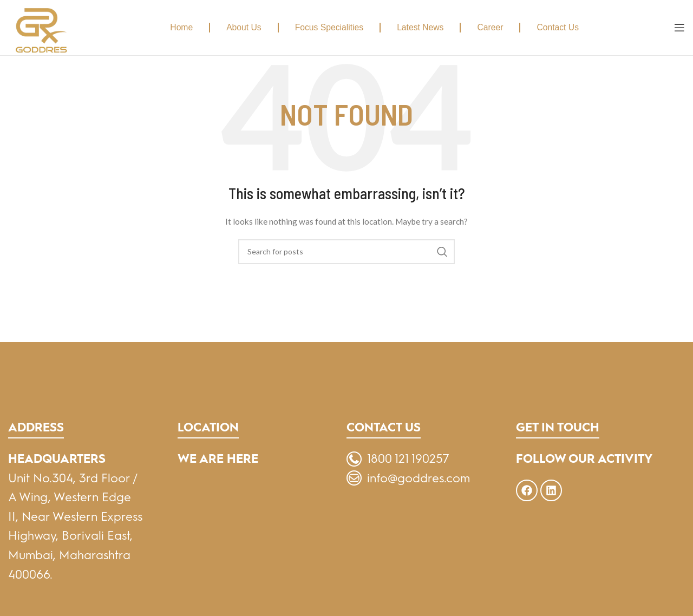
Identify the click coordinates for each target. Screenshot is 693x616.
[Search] (346, 252)
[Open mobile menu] (679, 28)
